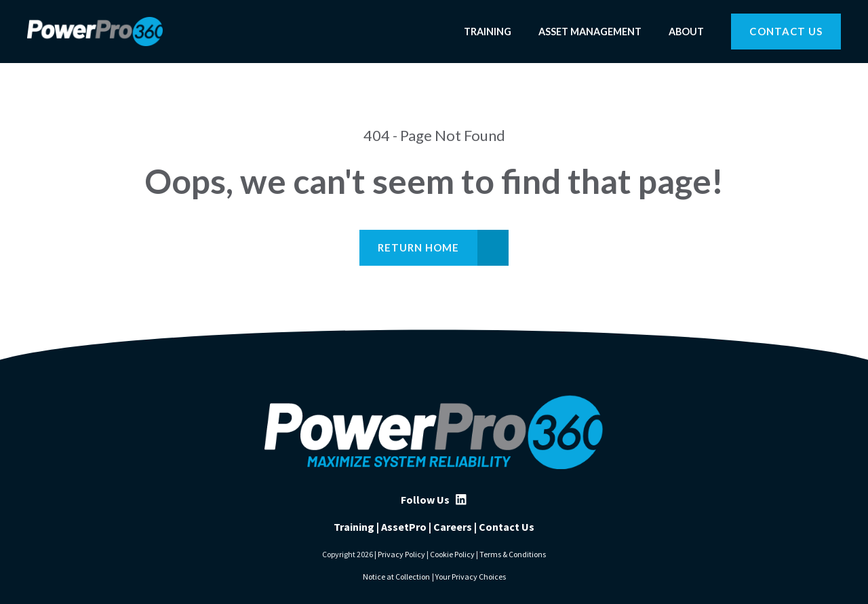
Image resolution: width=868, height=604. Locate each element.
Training (488, 32)
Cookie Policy (452, 554)
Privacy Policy (401, 554)
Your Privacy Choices (471, 577)
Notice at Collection (396, 577)
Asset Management (590, 32)
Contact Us (786, 31)
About (686, 32)
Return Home (419, 247)
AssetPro (404, 527)
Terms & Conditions (513, 554)
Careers (453, 527)
